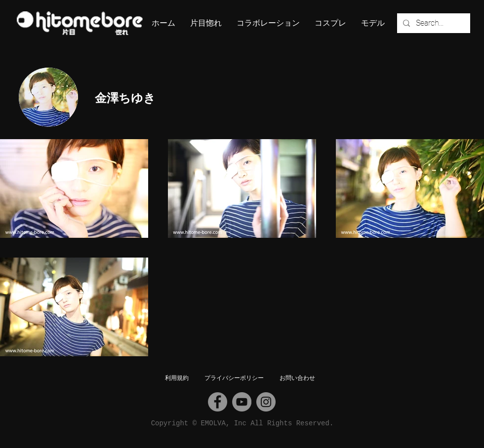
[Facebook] (218, 402)
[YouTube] (242, 402)
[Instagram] (266, 402)
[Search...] (433, 23)
